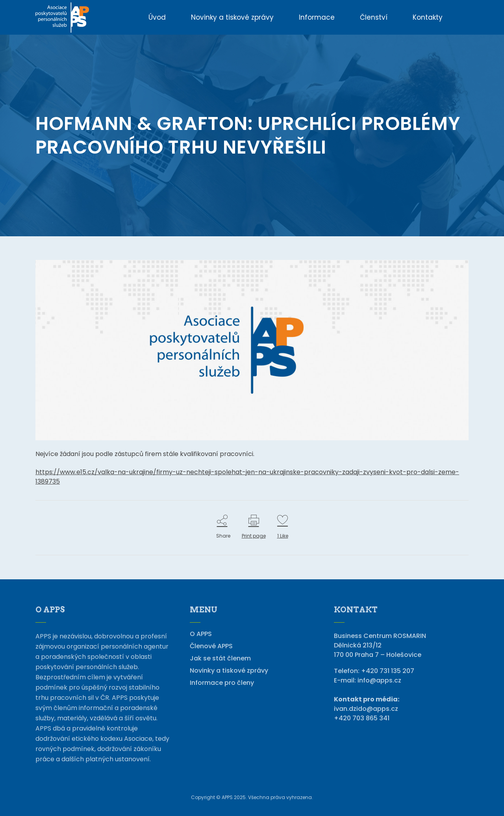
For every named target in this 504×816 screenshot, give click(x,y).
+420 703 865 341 (362, 718)
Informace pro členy (222, 683)
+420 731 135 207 (388, 671)
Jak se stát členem (220, 658)
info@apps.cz (379, 680)
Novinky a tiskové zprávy (229, 671)
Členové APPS (211, 646)
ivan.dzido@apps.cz (366, 709)
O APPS (201, 634)
